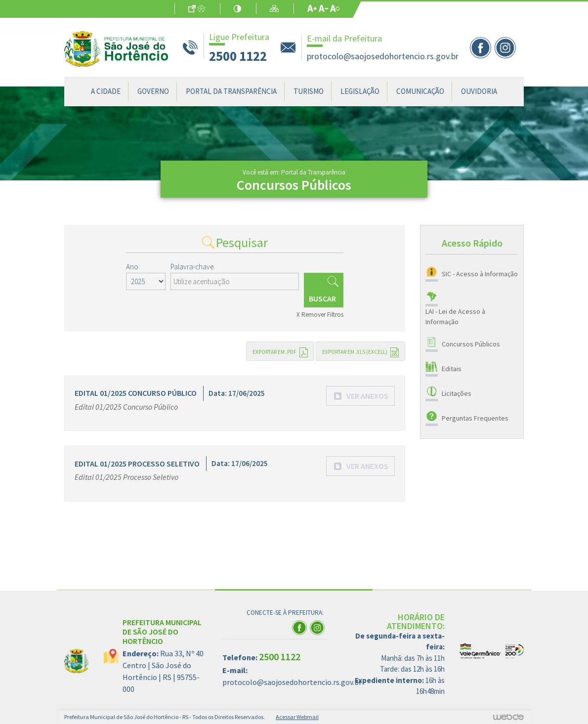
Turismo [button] (309, 91)
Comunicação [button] (420, 91)
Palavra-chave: (193, 267)
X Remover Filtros (320, 315)
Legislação (360, 91)
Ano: (133, 267)
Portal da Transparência (231, 91)
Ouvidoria (479, 91)
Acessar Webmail (297, 717)
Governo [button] (153, 91)
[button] (361, 396)
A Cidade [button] (106, 91)
